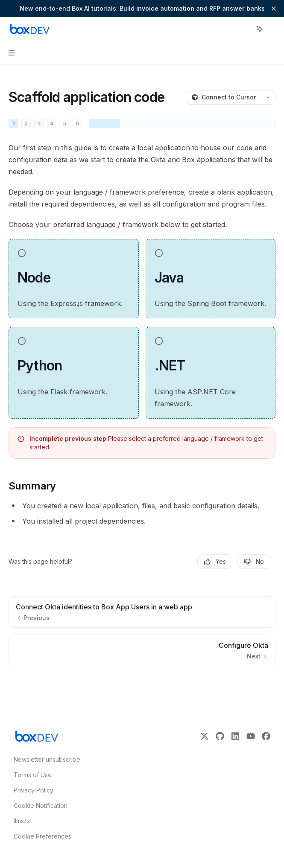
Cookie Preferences (42, 836)
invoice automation (165, 8)
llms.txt (23, 821)
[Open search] (244, 29)
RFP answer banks (237, 8)
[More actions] (273, 29)
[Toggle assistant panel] (260, 29)
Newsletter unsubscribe (44, 759)
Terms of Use (33, 775)
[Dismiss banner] (274, 9)
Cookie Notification (41, 805)
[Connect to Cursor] (223, 97)
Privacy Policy (34, 790)
